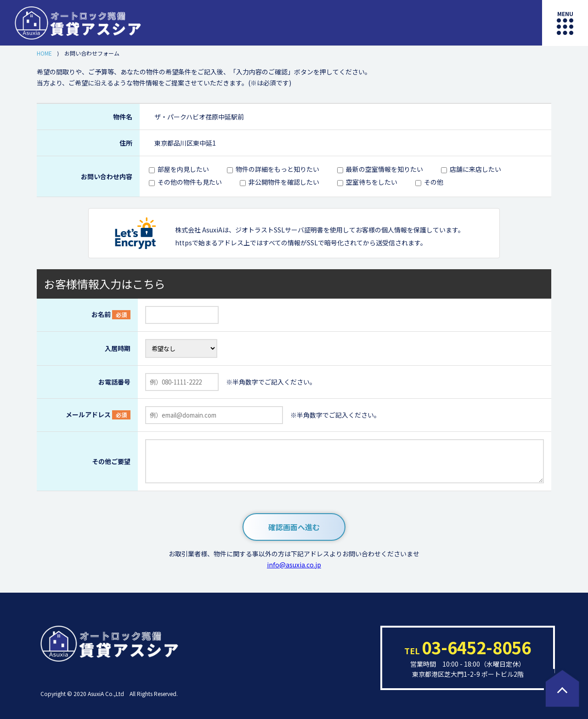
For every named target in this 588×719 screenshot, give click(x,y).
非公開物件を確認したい (284, 182)
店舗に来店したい (475, 169)
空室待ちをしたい (372, 182)
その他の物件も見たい (190, 182)
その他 (434, 182)
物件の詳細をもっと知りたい (277, 169)
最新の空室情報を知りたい (384, 169)
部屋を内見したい (183, 169)
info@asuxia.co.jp (294, 565)
